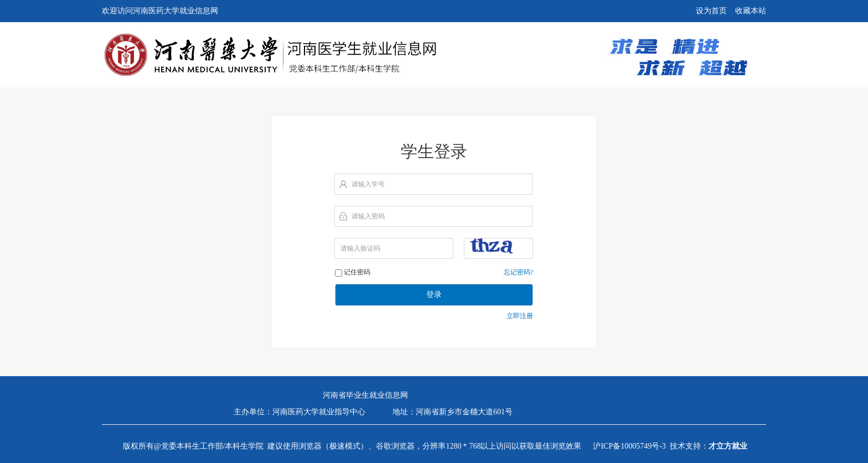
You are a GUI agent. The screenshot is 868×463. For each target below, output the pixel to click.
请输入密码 (368, 216)
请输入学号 (368, 184)
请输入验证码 (360, 248)
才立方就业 (728, 446)
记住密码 (357, 272)
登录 (434, 295)
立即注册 (520, 316)
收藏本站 (751, 11)
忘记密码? (518, 272)
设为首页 (711, 11)
